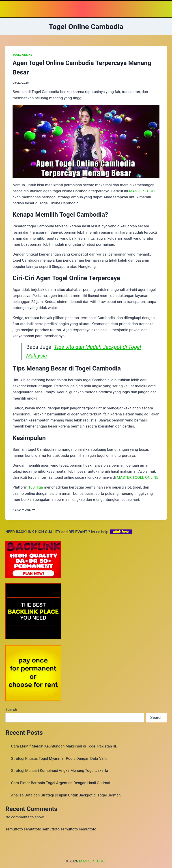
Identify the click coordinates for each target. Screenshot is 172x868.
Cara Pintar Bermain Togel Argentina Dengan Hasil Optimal (61, 783)
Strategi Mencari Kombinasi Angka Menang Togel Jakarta (60, 771)
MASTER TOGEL (93, 861)
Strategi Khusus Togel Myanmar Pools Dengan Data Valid (59, 758)
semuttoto (14, 829)
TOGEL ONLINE (22, 55)
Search (11, 709)
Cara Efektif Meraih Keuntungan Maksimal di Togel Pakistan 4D (64, 746)
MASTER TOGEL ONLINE (138, 477)
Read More (24, 510)
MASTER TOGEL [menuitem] (143, 191)
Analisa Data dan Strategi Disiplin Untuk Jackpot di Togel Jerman (66, 795)
